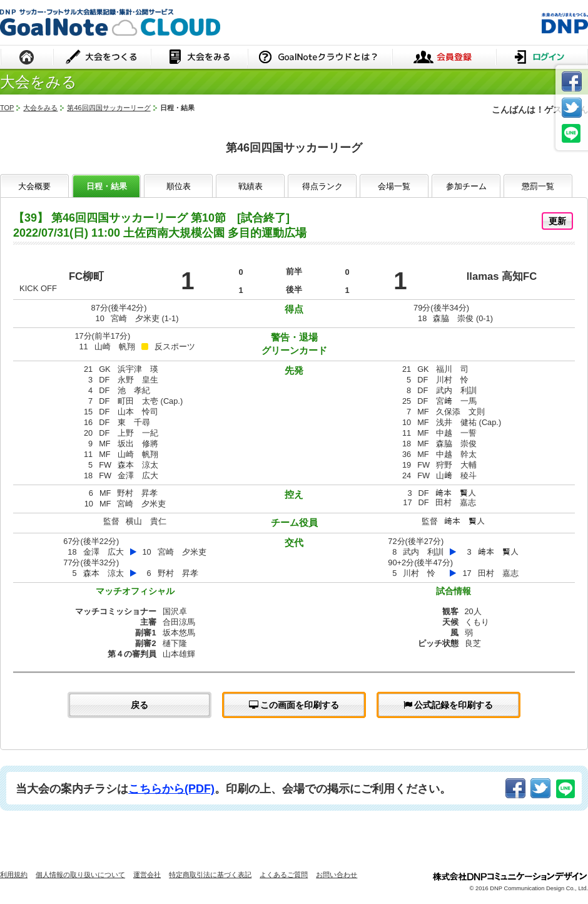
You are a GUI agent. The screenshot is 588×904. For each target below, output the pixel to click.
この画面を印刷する (294, 705)
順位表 (179, 186)
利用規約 (14, 875)
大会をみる (199, 58)
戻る (139, 705)
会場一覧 (394, 186)
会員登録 (444, 58)
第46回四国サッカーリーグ (109, 108)
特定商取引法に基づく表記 (210, 875)
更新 (557, 221)
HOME (27, 58)
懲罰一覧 (538, 186)
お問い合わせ (337, 875)
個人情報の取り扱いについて (80, 875)
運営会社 (147, 875)
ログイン (542, 58)
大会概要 (34, 186)
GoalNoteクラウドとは (320, 58)
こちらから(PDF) (171, 789)
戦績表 (251, 186)
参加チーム (466, 186)
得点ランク (322, 186)
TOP (7, 108)
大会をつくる (102, 58)
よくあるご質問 (284, 875)
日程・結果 (107, 186)
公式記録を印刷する (449, 705)
